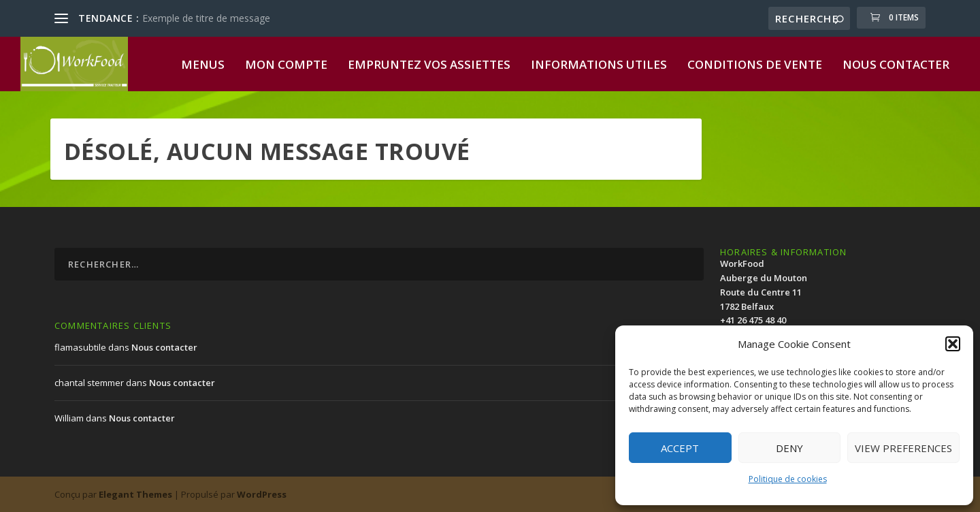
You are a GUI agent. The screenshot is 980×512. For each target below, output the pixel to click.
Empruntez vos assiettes (429, 66)
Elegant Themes (135, 494)
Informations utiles (599, 66)
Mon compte (286, 66)
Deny (789, 448)
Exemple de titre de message (206, 18)
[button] (953, 344)
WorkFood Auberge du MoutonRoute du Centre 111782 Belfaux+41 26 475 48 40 (764, 292)
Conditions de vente (755, 66)
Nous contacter (896, 66)
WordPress (262, 494)
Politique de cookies (788, 479)
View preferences (903, 448)
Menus (203, 66)
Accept (680, 448)
